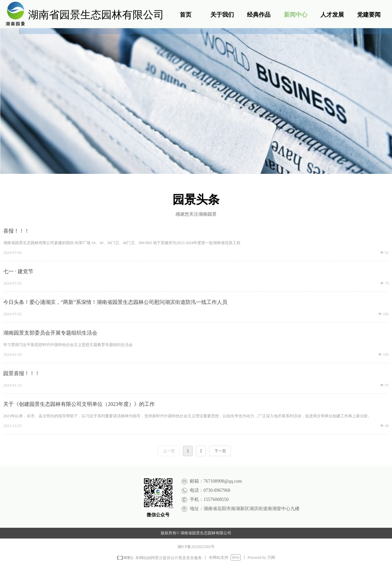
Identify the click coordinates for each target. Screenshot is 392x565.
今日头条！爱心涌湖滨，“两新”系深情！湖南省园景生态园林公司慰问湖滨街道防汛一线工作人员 (115, 302)
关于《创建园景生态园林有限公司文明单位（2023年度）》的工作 (79, 404)
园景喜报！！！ (22, 373)
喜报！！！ (16, 231)
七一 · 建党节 (18, 271)
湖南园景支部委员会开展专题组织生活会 (50, 333)
